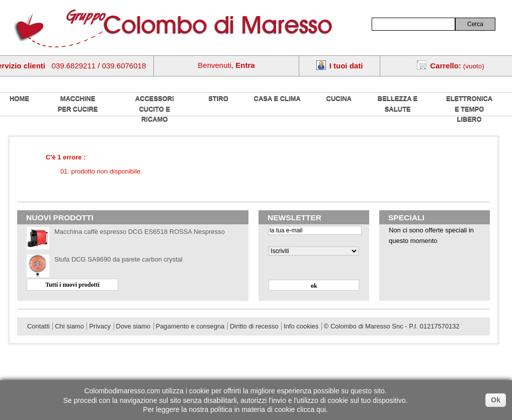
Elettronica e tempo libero (469, 109)
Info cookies (301, 326)
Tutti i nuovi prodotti (72, 285)
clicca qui (311, 409)
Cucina (339, 98)
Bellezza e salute (398, 104)
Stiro (218, 98)
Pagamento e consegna (190, 326)
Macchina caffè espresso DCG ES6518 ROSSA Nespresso (140, 232)
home (19, 98)
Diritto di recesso (254, 326)
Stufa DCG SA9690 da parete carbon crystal (118, 259)
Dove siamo (133, 326)
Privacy (100, 326)
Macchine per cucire (78, 104)
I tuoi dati (346, 66)
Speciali (406, 218)
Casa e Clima (277, 98)
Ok (496, 400)
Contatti (38, 326)
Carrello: (446, 66)
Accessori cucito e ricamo (155, 109)
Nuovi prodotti (60, 218)
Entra (245, 65)
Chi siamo (69, 326)
